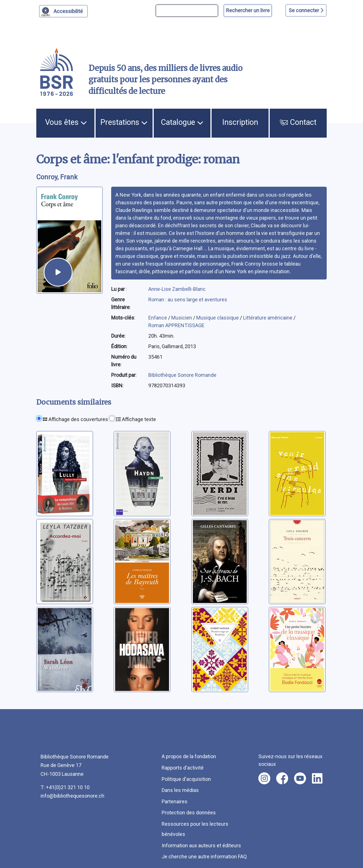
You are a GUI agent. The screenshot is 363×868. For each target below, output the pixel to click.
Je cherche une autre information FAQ (204, 857)
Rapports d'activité (183, 768)
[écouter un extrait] (58, 272)
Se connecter (306, 10)
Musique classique (218, 318)
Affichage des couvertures (75, 419)
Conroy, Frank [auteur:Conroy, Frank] (57, 177)
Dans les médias (180, 790)
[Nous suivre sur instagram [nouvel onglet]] (264, 778)
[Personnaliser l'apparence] (63, 11)
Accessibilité (69, 10)
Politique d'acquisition (186, 779)
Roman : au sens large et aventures (188, 300)
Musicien (182, 318)
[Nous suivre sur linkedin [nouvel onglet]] (317, 778)
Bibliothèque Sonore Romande (182, 375)
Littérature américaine (268, 318)
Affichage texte (136, 419)
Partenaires (175, 801)
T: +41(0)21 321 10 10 (65, 787)
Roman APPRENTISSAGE (176, 325)
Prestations (124, 122)
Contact (298, 122)
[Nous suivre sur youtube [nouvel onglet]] (300, 778)
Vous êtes (66, 122)
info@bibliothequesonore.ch (72, 796)
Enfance (158, 318)
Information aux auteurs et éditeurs (201, 845)
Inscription (240, 122)
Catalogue (182, 122)
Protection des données (189, 813)
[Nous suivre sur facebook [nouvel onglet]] (282, 778)
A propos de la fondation (189, 756)
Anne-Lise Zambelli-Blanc (177, 289)
